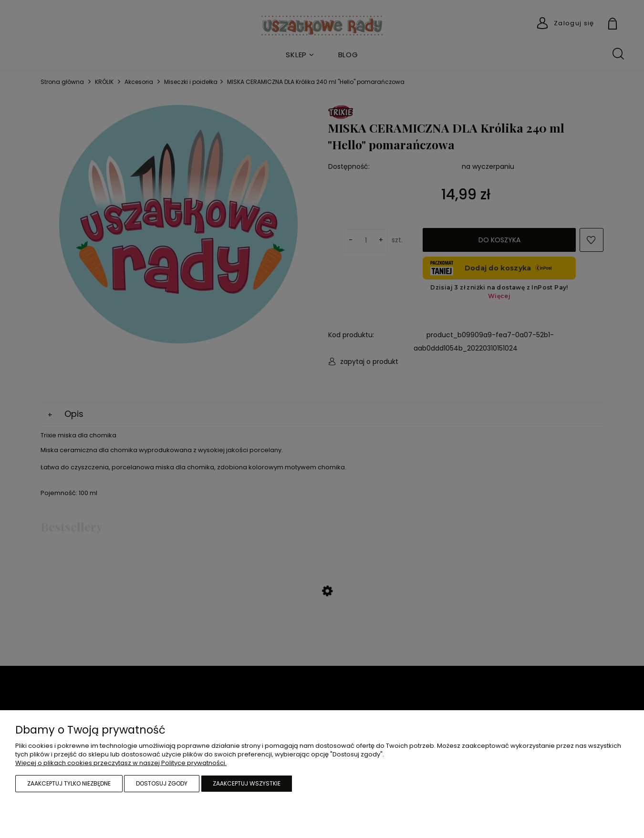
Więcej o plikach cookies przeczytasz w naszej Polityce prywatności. (121, 763)
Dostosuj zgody (162, 783)
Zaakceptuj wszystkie (247, 783)
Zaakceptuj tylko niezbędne (69, 783)
